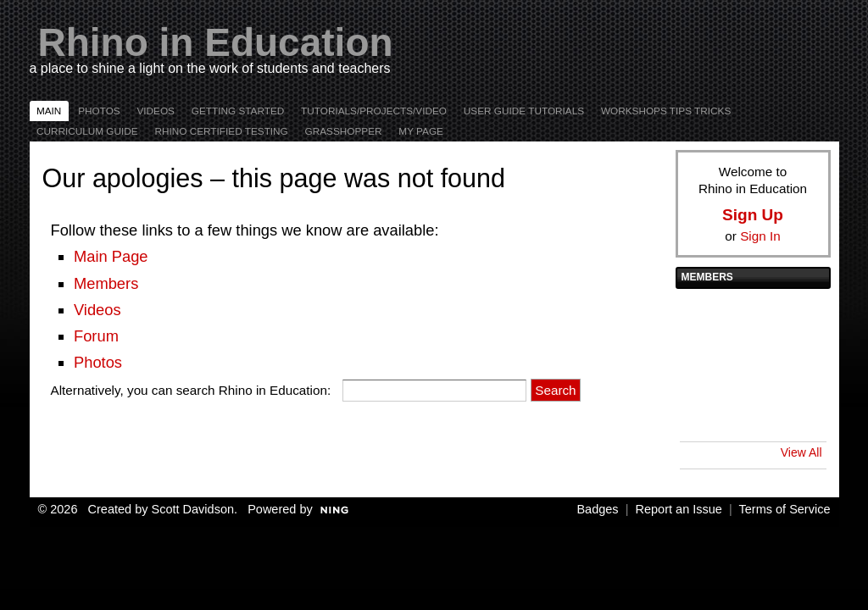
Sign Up (753, 215)
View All (801, 452)
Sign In (760, 236)
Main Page (111, 256)
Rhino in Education (216, 42)
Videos (97, 310)
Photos (98, 362)
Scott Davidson (193, 509)
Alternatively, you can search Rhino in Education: (191, 390)
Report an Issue (679, 509)
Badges (597, 509)
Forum (96, 336)
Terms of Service (785, 509)
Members (106, 283)
